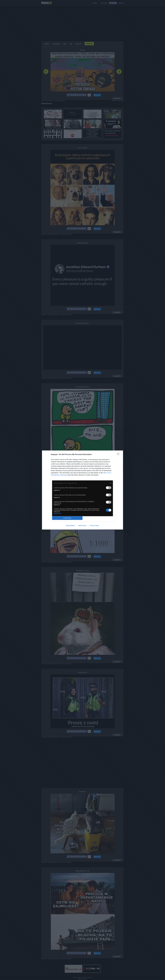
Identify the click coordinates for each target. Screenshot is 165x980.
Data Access (82, 526)
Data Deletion (71, 526)
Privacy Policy (94, 526)
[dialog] (82, 490)
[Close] (119, 455)
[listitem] (82, 483)
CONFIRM (67, 518)
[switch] (109, 488)
